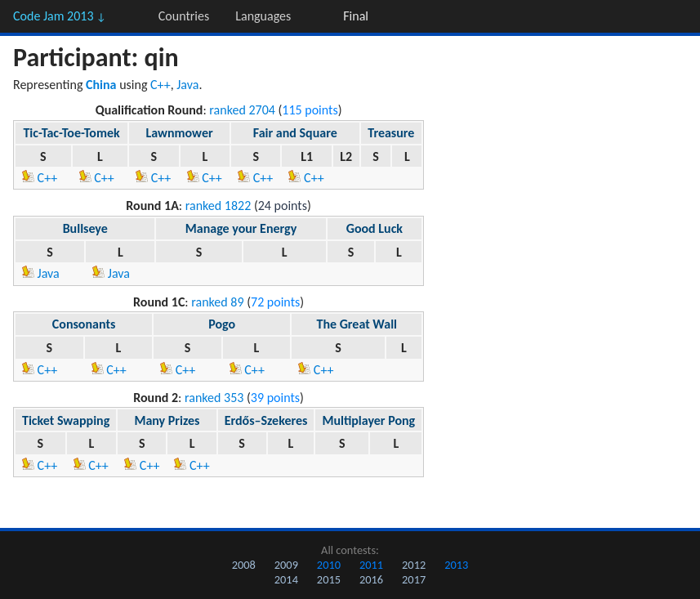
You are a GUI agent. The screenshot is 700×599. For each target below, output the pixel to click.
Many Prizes (167, 420)
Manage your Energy (241, 228)
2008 (244, 565)
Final (356, 16)
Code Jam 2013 (60, 16)
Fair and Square (295, 133)
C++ (161, 85)
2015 (329, 579)
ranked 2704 (242, 110)
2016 (371, 579)
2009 (286, 565)
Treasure (391, 133)
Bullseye (85, 228)
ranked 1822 (218, 206)
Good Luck (375, 228)
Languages (263, 16)
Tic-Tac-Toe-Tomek (71, 133)
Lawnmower (179, 133)
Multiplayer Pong (368, 420)
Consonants (84, 324)
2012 (414, 565)
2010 (329, 565)
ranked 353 (214, 398)
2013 (456, 565)
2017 (414, 579)
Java (187, 85)
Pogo (222, 324)
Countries (184, 16)
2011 (371, 565)
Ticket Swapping (66, 420)
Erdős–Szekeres (266, 420)
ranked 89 (217, 302)
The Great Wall (357, 324)
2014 (286, 579)
